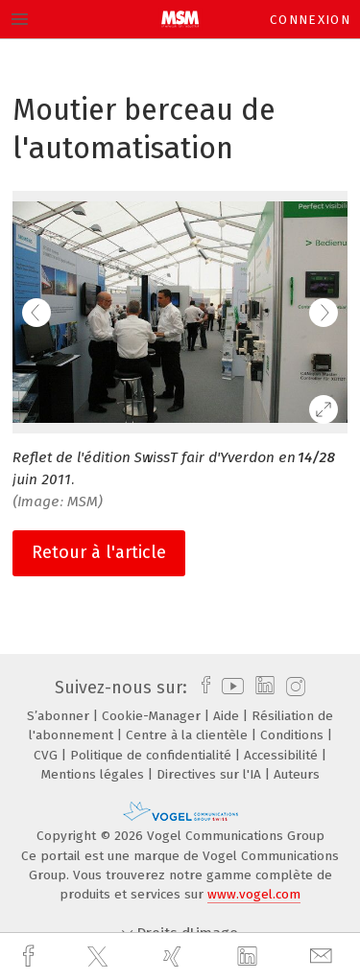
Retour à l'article (99, 552)
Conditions (294, 735)
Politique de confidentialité (153, 755)
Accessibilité (283, 755)
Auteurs (297, 774)
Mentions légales (95, 774)
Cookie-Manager (153, 716)
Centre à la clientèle (189, 735)
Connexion (310, 20)
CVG (48, 755)
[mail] (324, 957)
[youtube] (229, 688)
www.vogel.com (254, 894)
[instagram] (293, 688)
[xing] (175, 957)
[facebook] (31, 957)
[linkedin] (250, 957)
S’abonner (60, 716)
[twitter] (100, 957)
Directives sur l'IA (211, 774)
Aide (228, 716)
